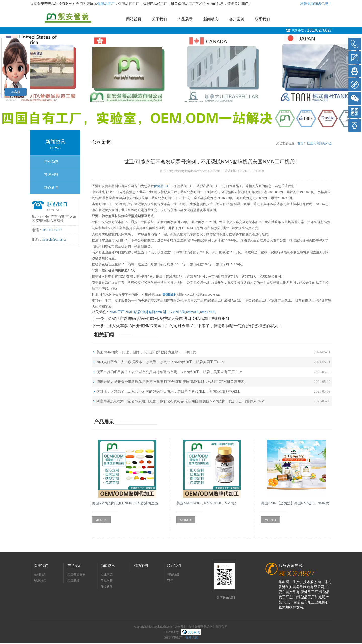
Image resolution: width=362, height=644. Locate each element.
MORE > (101, 520)
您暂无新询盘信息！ (316, 4)
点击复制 (180, 627)
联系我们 (262, 19)
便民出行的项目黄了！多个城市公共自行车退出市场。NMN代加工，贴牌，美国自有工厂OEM (169, 372)
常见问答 (51, 175)
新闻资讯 (108, 566)
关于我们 (159, 19)
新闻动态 (211, 19)
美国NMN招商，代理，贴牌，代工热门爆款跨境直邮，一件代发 (146, 352)
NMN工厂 (117, 312)
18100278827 (320, 30)
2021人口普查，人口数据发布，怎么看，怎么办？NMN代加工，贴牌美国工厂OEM (161, 362)
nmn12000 (208, 312)
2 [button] (183, 122)
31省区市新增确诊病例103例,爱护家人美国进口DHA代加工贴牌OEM (168, 319)
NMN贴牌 (133, 312)
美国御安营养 (76, 574)
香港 (188, 637)
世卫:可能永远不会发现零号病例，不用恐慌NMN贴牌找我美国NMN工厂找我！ (319, 144)
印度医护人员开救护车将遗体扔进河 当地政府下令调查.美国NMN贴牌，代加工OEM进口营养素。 (172, 382)
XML (170, 580)
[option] (181, 81)
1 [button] (179, 122)
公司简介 (40, 574)
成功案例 (141, 566)
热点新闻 (51, 187)
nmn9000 (193, 312)
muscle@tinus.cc (55, 239)
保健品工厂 (106, 4)
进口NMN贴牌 (174, 312)
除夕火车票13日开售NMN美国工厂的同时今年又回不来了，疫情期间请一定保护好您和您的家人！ (195, 326)
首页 (300, 143)
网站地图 (173, 574)
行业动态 (51, 162)
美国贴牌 (73, 580)
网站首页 (134, 19)
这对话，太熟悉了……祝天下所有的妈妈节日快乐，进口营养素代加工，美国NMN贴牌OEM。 (169, 392)
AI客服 (16, 92)
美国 (195, 637)
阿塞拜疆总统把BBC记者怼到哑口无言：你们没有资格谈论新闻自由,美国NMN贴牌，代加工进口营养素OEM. (181, 401)
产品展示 (185, 19)
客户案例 (237, 19)
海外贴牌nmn (152, 312)
